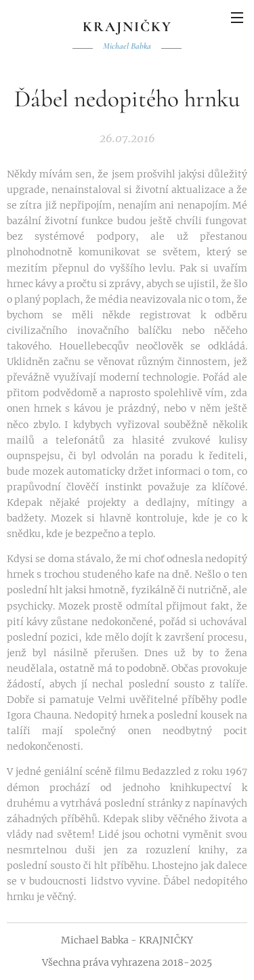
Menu (237, 18)
